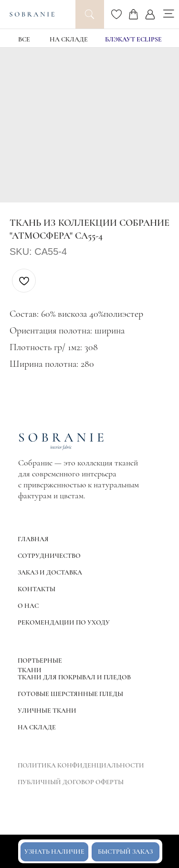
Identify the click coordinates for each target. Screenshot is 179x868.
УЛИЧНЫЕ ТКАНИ (47, 711)
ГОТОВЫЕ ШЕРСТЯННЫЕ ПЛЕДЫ (70, 694)
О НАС (28, 606)
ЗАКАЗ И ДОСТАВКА (50, 572)
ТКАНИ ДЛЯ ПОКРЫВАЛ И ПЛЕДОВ (74, 677)
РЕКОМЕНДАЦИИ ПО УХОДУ (64, 622)
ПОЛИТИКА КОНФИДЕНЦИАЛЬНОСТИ (81, 765)
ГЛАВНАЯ (33, 539)
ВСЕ (24, 39)
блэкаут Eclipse (133, 39)
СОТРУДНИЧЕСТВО (49, 556)
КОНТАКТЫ (37, 589)
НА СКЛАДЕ (69, 39)
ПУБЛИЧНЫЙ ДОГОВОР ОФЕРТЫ (71, 782)
